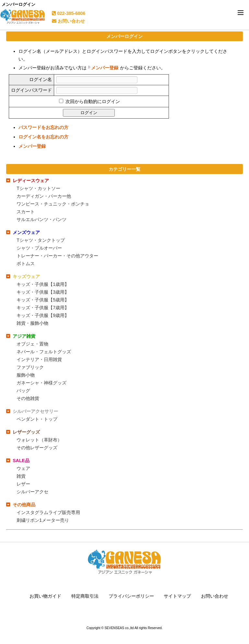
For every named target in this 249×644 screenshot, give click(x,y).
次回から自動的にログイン (92, 101)
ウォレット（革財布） (39, 440)
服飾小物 (26, 375)
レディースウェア (31, 181)
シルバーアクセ (32, 492)
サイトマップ (177, 596)
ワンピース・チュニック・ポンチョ (53, 204)
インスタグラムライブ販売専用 (48, 512)
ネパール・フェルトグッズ (44, 352)
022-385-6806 (69, 13)
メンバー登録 (105, 68)
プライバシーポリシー (131, 596)
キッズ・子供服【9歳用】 (43, 315)
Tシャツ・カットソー (38, 188)
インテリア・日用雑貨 (39, 359)
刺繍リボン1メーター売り (43, 520)
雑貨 (21, 476)
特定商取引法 (85, 596)
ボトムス (26, 263)
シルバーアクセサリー (35, 411)
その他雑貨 (28, 398)
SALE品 (21, 461)
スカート (26, 212)
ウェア (23, 468)
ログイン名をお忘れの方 (43, 137)
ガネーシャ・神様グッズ (41, 383)
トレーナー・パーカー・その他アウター (57, 256)
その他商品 (24, 505)
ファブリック (30, 367)
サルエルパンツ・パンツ (41, 219)
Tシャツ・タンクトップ (41, 240)
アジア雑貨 (24, 336)
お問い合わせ (68, 21)
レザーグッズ (26, 432)
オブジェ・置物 (32, 344)
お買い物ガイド (45, 596)
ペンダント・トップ (37, 419)
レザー (23, 484)
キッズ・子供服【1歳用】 (43, 284)
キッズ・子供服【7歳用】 (43, 308)
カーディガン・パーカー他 (44, 196)
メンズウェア (26, 232)
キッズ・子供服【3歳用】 (43, 292)
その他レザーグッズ (37, 448)
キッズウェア (26, 276)
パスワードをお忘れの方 (43, 127)
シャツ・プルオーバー (39, 248)
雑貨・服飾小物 (32, 323)
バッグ (23, 391)
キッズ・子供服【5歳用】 (43, 300)
